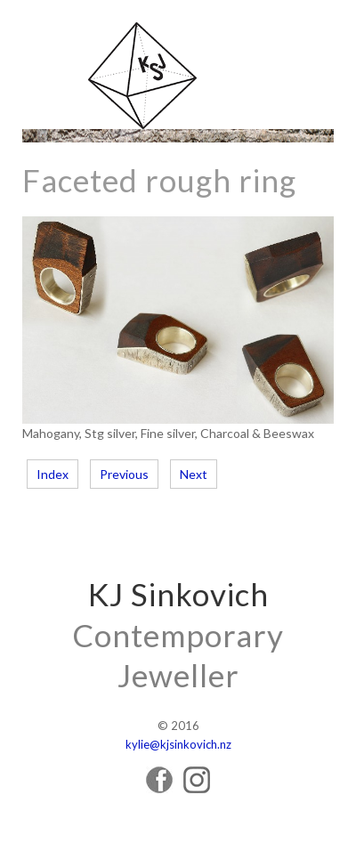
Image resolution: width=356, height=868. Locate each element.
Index (53, 474)
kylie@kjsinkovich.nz (178, 744)
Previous (124, 474)
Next (194, 474)
